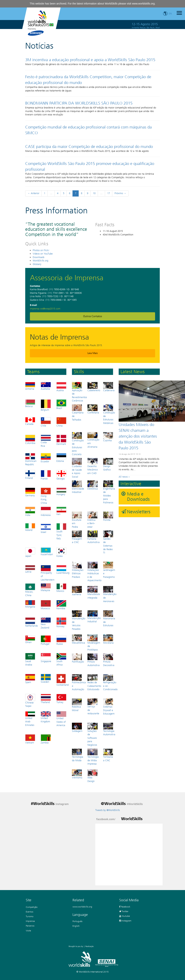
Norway (61, 623)
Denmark (61, 440)
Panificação (78, 658)
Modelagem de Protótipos (94, 643)
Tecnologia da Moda (78, 755)
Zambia (46, 739)
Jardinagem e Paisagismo (109, 570)
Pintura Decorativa (109, 660)
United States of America (61, 719)
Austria (61, 387)
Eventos (30, 912)
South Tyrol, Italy (61, 532)
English (76, 926)
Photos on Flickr (41, 250)
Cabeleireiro (94, 387)
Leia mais (92, 353)
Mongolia (30, 604)
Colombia (30, 440)
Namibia (61, 605)
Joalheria (77, 591)
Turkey (61, 699)
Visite (28, 931)
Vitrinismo (77, 774)
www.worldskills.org (143, 4)
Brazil (61, 404)
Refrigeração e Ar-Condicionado (110, 683)
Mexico (61, 588)
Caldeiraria (109, 387)
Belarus (30, 404)
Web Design (92, 776)
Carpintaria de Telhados (78, 413)
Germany (30, 492)
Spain (30, 679)
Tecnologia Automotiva (109, 729)
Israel (46, 528)
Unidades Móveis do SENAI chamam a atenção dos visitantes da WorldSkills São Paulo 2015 (138, 436)
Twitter (124, 911)
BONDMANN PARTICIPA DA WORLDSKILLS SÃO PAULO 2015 (79, 103)
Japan (30, 552)
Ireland (30, 527)
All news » (124, 477)
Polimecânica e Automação (79, 683)
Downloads (38, 257)
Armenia (30, 386)
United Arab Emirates (30, 719)
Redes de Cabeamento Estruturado (94, 683)
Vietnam (30, 739)
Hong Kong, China (46, 496)
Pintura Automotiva (94, 660)
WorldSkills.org (40, 261)
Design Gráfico (108, 464)
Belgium (46, 405)
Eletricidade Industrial (78, 487)
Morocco (46, 605)
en (170, 14)
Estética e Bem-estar (92, 520)
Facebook (125, 907)
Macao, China (30, 590)
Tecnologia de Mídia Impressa (93, 757)
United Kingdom (46, 717)
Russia (61, 640)
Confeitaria (93, 409)
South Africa (61, 660)
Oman (30, 639)
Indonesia (46, 512)
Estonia (61, 458)
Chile (46, 422)
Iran (61, 511)
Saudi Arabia (30, 660)
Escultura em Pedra (77, 520)
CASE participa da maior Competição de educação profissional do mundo (89, 147)
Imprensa (30, 921)
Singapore (46, 658)
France (46, 475)
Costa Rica (46, 441)
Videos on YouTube (43, 254)
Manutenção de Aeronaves (110, 594)
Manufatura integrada (94, 593)
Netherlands (31, 622)
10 (94, 193)
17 (109, 193)
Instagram (125, 921)
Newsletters (139, 512)
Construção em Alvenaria (93, 440)
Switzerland (63, 680)
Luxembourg (63, 570)
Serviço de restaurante (93, 707)
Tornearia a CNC (108, 755)
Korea (61, 552)
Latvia (30, 569)
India (30, 512)
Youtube (125, 916)
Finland (30, 475)
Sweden (46, 679)
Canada (30, 421)
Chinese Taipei (30, 701)
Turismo (30, 916)
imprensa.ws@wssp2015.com (45, 309)
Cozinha (108, 437)
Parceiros (30, 926)
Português (77, 921)
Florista (108, 516)
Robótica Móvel (77, 705)
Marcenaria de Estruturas (109, 619)
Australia (46, 386)
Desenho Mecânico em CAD (93, 466)
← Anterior (33, 193)
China (61, 422)
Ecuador (46, 458)
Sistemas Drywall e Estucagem (109, 707)
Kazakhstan (47, 552)
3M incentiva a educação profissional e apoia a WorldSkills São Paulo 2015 (90, 60)
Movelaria (108, 639)
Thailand (46, 699)
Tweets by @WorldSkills (108, 810)
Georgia (61, 475)
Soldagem (77, 727)
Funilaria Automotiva (94, 537)
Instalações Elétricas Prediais (78, 570)
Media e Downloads (138, 497)
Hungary (61, 492)
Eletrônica (93, 485)
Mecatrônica (78, 639)
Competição (32, 907)
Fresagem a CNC (77, 537)
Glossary (37, 264)
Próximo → (120, 193)
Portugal (46, 640)
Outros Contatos (92, 316)
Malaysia (46, 588)
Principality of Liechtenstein (48, 573)
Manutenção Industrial (94, 617)
